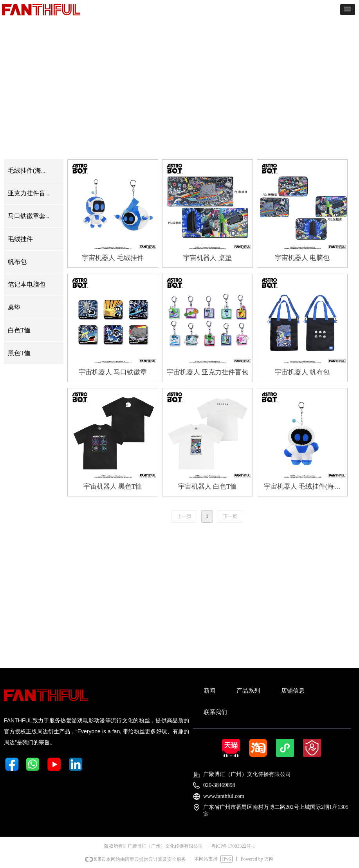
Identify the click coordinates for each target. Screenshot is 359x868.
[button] (348, 10)
